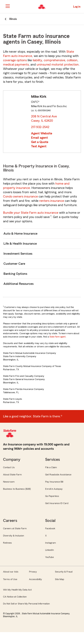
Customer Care (14, 264)
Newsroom (9, 482)
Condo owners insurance (20, 196)
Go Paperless (52, 496)
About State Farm (12, 475)
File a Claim (51, 467)
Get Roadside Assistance (58, 475)
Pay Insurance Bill (54, 482)
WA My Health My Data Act (17, 590)
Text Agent (39, 146)
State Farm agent (58, 337)
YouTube (49, 557)
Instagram (50, 543)
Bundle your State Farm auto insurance (31, 213)
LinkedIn (49, 550)
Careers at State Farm (15, 528)
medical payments (16, 65)
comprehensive (54, 60)
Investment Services (18, 254)
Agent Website (42, 133)
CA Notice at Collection (15, 597)
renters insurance (52, 201)
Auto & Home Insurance (20, 234)
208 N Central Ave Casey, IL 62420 (44, 119)
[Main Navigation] (8, 6)
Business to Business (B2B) (17, 489)
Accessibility (35, 579)
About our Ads (11, 572)
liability (37, 60)
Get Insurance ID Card (57, 503)
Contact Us (9, 467)
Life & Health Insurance (20, 244)
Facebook (50, 528)
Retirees (7, 543)
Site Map (60, 579)
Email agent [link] (39, 138)
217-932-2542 (40, 127)
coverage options (15, 60)
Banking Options (15, 274)
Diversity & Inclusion (13, 536)
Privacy (33, 572)
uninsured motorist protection (58, 65)
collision (72, 60)
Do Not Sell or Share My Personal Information (26, 604)
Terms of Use (10, 579)
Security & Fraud (64, 572)
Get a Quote (40, 142)
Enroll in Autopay (54, 489)
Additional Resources (18, 284)
